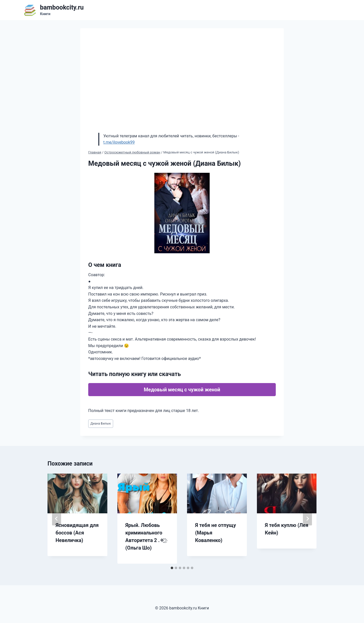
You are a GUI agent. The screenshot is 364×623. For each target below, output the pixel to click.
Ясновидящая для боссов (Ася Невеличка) (77, 533)
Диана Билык (101, 423)
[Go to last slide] (57, 519)
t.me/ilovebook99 (119, 142)
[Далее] (307, 519)
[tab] (172, 568)
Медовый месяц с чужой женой (182, 390)
